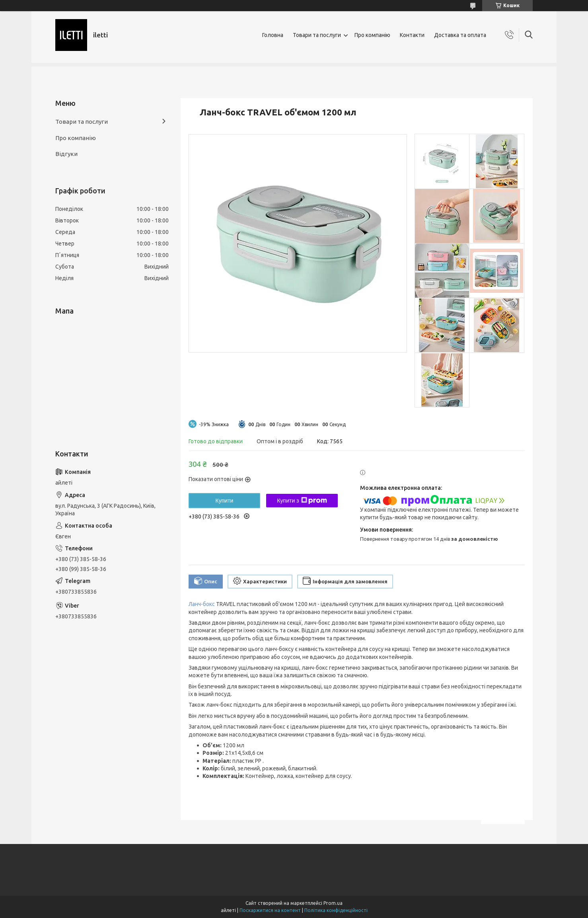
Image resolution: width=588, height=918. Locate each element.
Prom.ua (333, 903)
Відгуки (66, 154)
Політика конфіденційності (336, 910)
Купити (225, 501)
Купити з (302, 501)
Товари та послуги (317, 35)
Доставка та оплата (460, 35)
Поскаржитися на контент (270, 910)
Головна (273, 35)
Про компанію (372, 35)
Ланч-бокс (202, 604)
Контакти (412, 35)
